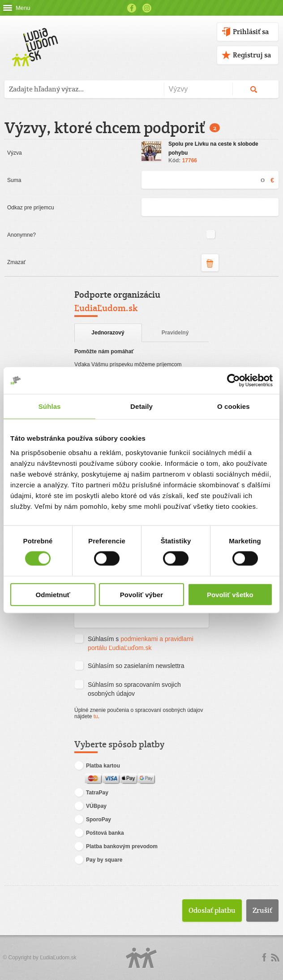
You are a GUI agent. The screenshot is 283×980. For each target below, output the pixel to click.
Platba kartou (97, 766)
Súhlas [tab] (50, 406)
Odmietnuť (53, 594)
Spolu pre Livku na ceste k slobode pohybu (213, 148)
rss (275, 958)
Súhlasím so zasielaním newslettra (129, 666)
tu (96, 716)
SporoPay (93, 820)
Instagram (147, 8)
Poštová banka (99, 833)
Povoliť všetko (230, 594)
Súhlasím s (134, 643)
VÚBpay (90, 807)
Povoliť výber (141, 594)
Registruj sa (252, 55)
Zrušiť (262, 910)
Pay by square (98, 860)
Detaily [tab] (141, 406)
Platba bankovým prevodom (116, 847)
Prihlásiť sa (251, 32)
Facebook (132, 8)
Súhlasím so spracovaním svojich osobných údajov (128, 689)
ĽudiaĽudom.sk (58, 958)
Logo (141, 958)
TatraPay (91, 793)
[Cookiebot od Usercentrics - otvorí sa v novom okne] (234, 381)
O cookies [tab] (234, 406)
